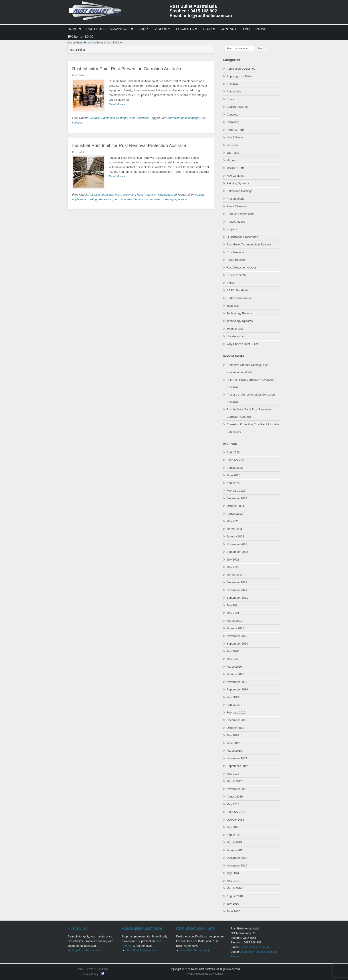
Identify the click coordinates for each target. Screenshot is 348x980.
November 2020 (237, 636)
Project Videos (236, 222)
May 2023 (233, 521)
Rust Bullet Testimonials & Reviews (249, 244)
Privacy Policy (91, 974)
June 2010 (233, 911)
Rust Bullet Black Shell (196, 928)
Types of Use (235, 329)
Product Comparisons (240, 214)
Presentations (235, 199)
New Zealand (235, 176)
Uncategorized (168, 195)
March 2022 (234, 575)
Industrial (107, 195)
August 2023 (235, 514)
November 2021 (237, 590)
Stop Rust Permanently (87, 950)
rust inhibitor (135, 199)
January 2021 (235, 628)
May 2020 (233, 659)
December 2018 (237, 720)
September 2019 (237, 689)
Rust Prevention (139, 118)
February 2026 (236, 460)
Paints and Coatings (114, 118)
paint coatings (190, 118)
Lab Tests (233, 153)
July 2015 (233, 827)
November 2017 (237, 758)
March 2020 (234, 667)
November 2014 (237, 865)
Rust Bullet (77, 928)
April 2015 (233, 835)
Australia (94, 118)
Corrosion (233, 122)
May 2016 (233, 804)
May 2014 (233, 881)
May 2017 (233, 774)
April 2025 (233, 483)
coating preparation (100, 199)
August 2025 (235, 468)
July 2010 (233, 904)
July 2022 (233, 560)
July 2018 (233, 735)
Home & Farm (236, 130)
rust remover (152, 199)
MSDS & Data (236, 168)
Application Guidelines (241, 69)
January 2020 (235, 674)
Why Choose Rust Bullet (242, 344)
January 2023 (235, 536)
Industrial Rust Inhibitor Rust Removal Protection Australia (129, 145)
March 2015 (234, 842)
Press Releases (237, 206)
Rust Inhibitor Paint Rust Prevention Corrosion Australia (127, 69)
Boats (230, 99)
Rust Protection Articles (241, 268)
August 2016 (235, 797)
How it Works (235, 137)
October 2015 (235, 820)
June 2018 (233, 743)
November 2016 (237, 789)
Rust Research (236, 275)
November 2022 (237, 544)
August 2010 (235, 896)
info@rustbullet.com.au (254, 947)
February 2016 (236, 812)
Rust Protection (147, 195)
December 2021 (237, 582)
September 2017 (237, 766)
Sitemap (236, 956)
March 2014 (234, 888)
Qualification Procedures (242, 237)
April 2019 (233, 705)
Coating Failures (237, 107)
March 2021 (234, 621)
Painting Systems (238, 183)
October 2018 (235, 728)
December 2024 (237, 498)
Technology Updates (240, 321)
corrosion (174, 118)
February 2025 (236, 491)
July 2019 (233, 697)
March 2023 (234, 529)
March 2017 (234, 781)
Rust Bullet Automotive (142, 928)
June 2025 (233, 475)
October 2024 (235, 506)
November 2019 (237, 682)
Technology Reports (239, 313)
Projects (232, 229)
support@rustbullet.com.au (259, 952)
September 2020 (237, 644)
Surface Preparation (239, 298)
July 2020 (233, 651)
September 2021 (237, 598)
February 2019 (236, 712)
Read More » (117, 104)
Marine (231, 160)
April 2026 (233, 452)
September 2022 (237, 552)
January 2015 (235, 850)
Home (80, 969)
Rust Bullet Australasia (95, 13)
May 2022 (233, 567)
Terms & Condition (97, 969)
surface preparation (174, 199)
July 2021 (233, 605)
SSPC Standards (237, 290)
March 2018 (234, 751)
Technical (233, 306)
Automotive (234, 91)
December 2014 (237, 858)
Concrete (232, 115)
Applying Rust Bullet (239, 76)
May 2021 (233, 613)
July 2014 (233, 873)
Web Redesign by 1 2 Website (205, 974)
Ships (230, 283)
